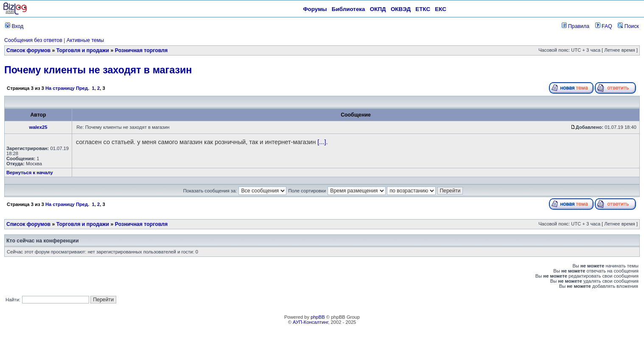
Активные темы (85, 40)
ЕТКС (423, 9)
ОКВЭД (401, 9)
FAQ (604, 26)
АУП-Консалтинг (310, 322)
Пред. (83, 88)
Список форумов (28, 50)
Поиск (628, 26)
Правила (575, 26)
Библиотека (349, 9)
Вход (14, 26)
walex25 (38, 127)
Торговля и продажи (83, 50)
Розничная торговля (141, 50)
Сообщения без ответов (33, 40)
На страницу (60, 88)
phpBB (318, 317)
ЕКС (441, 9)
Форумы (315, 9)
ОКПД (378, 9)
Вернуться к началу (30, 172)
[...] (322, 142)
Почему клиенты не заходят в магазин (98, 70)
